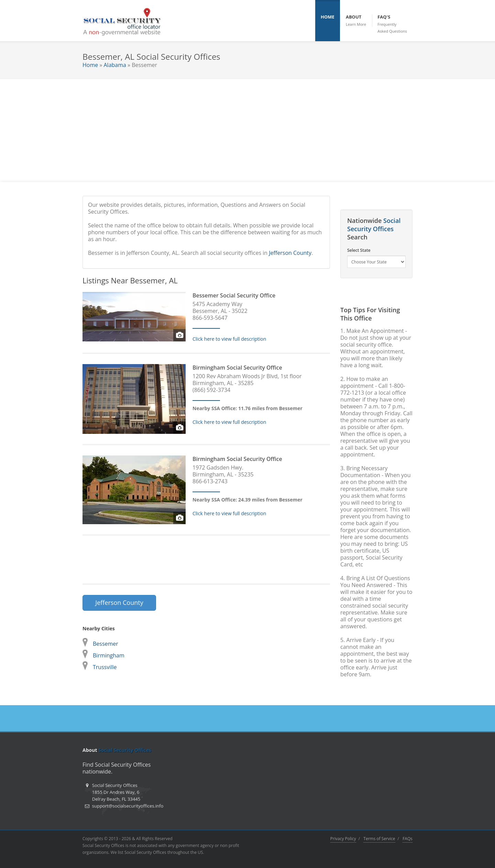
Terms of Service (379, 839)
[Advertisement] (247, 131)
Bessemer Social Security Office (234, 295)
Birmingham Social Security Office (237, 368)
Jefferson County (290, 253)
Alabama (115, 65)
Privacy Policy (343, 839)
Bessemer (106, 644)
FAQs (408, 839)
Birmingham (109, 655)
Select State (359, 250)
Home (90, 65)
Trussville (105, 667)
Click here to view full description (229, 339)
